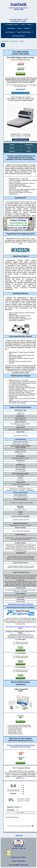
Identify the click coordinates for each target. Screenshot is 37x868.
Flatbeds (27, 28)
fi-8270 (22, 41)
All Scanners (5, 41)
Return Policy (22, 861)
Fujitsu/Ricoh (11, 28)
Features (12, 145)
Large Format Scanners (24, 32)
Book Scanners (10, 32)
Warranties (12, 151)
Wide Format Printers (19, 36)
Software (12, 148)
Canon (23, 25)
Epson (20, 28)
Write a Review (21, 813)
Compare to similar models (20, 140)
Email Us (14, 861)
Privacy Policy (24, 865)
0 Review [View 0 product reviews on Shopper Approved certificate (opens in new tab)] (15, 794)
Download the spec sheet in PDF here (21, 604)
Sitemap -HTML (15, 848)
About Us (24, 857)
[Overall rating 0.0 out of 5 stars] (13, 790)
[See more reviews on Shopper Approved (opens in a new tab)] (19, 826)
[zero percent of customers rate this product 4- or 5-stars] (20, 800)
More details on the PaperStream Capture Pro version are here (21, 627)
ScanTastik (19, 4)
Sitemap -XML (22, 848)
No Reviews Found (12, 817)
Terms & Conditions (14, 865)
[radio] (28, 785)
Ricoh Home (14, 41)
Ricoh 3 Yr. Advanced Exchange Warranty (21, 745)
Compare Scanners (12, 25)
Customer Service (15, 857)
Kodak (29, 25)
